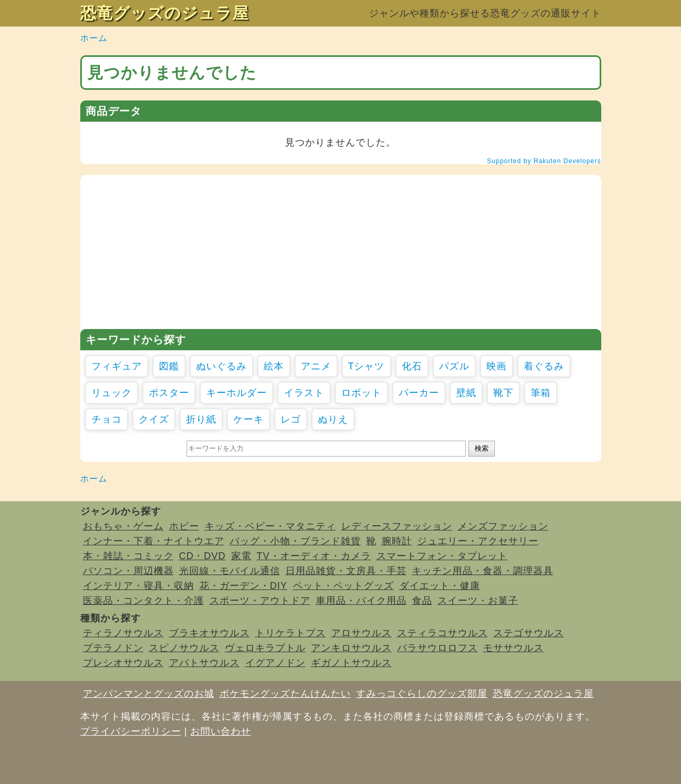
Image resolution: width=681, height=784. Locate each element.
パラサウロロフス (438, 648)
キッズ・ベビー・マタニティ (270, 526)
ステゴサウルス (529, 633)
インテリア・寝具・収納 (138, 586)
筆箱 (541, 393)
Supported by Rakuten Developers (544, 161)
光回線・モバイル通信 (230, 571)
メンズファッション (503, 526)
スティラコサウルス (443, 633)
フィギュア (117, 366)
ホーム (94, 38)
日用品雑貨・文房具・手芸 (346, 571)
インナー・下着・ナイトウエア (154, 541)
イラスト (304, 393)
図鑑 (169, 366)
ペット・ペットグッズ (343, 586)
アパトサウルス (204, 663)
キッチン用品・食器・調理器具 (483, 571)
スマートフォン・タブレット (442, 556)
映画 (497, 366)
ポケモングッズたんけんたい (285, 694)
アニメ (316, 366)
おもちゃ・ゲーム (123, 526)
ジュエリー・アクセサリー (478, 541)
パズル (454, 366)
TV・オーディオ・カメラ (314, 556)
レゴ (291, 419)
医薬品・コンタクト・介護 (144, 601)
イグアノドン (275, 663)
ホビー (184, 526)
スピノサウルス (184, 648)
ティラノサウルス (123, 633)
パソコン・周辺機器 (128, 571)
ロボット (361, 393)
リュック (112, 393)
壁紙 (466, 393)
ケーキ (249, 419)
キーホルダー (237, 393)
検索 (482, 448)
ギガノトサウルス (351, 663)
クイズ (154, 419)
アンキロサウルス (351, 648)
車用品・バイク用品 (361, 601)
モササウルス (514, 648)
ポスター (169, 393)
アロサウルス (361, 633)
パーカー (419, 393)
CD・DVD (203, 556)
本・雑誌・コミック (128, 556)
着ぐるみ (544, 366)
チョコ (107, 419)
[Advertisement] (341, 249)
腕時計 (397, 541)
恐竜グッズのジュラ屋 (165, 13)
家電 (241, 556)
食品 (422, 601)
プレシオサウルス (123, 663)
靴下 (503, 393)
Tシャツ (367, 366)
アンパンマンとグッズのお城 (149, 694)
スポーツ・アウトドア (260, 601)
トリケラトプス (291, 633)
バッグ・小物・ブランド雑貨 (295, 541)
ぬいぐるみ (221, 366)
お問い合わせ (221, 731)
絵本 (274, 366)
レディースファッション (397, 526)
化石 (412, 366)
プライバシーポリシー (131, 731)
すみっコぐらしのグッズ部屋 (422, 694)
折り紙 (201, 419)
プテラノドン (113, 648)
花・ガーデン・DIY (243, 586)
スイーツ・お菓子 (478, 601)
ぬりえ (333, 419)
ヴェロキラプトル (265, 648)
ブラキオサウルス (209, 633)
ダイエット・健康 (440, 586)
